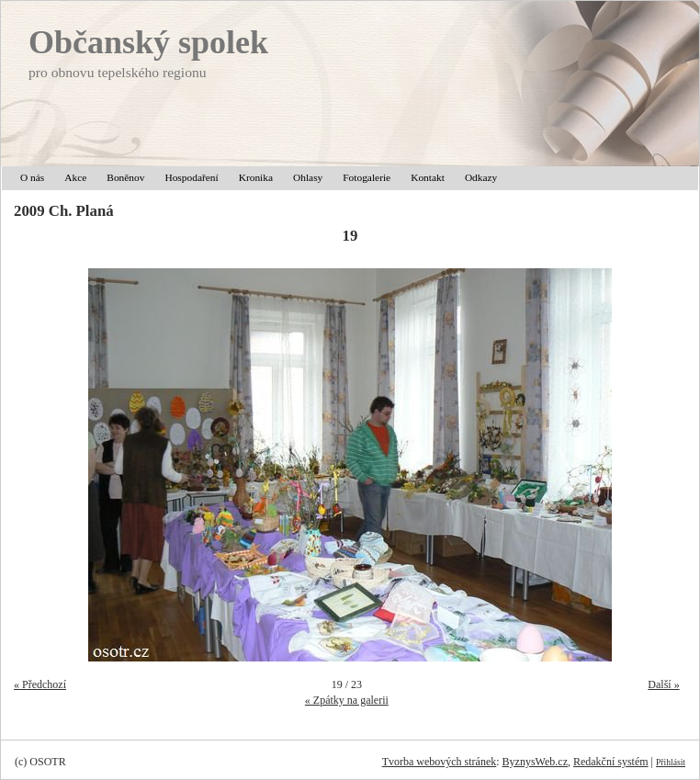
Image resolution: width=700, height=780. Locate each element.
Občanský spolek (148, 42)
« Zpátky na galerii (347, 700)
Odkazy (481, 177)
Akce (75, 177)
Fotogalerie (367, 177)
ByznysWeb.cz (535, 762)
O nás (32, 177)
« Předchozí (40, 684)
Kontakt (428, 177)
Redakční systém (611, 762)
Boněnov (125, 177)
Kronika (256, 177)
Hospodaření (191, 177)
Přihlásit (671, 762)
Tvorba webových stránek (440, 762)
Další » (663, 684)
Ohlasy (308, 177)
